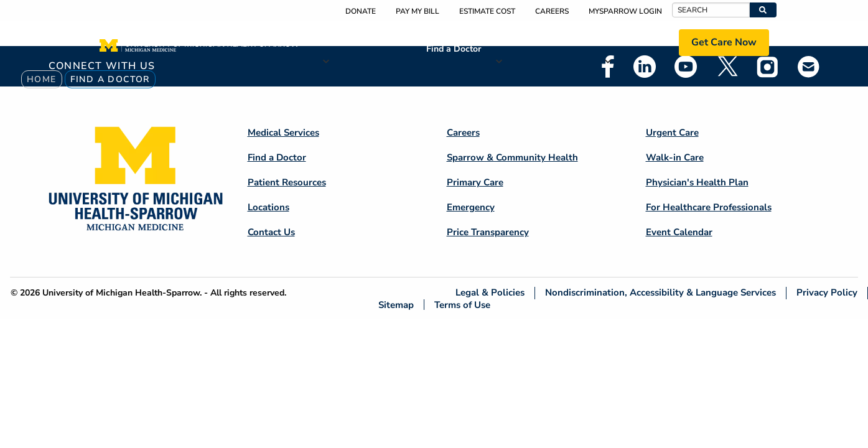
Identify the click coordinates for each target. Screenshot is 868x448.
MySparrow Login (625, 11)
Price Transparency (488, 232)
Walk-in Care (675, 157)
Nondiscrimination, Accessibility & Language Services (660, 293)
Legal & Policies (490, 293)
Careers (552, 11)
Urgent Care (672, 133)
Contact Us (271, 232)
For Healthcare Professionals (709, 207)
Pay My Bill (418, 11)
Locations (634, 42)
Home (42, 79)
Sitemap (396, 305)
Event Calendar (679, 232)
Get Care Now (724, 42)
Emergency (471, 207)
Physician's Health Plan (697, 182)
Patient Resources (543, 42)
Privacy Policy (827, 293)
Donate (361, 11)
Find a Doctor (454, 49)
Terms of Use (462, 305)
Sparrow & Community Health (512, 157)
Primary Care (475, 182)
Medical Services (367, 42)
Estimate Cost (487, 11)
